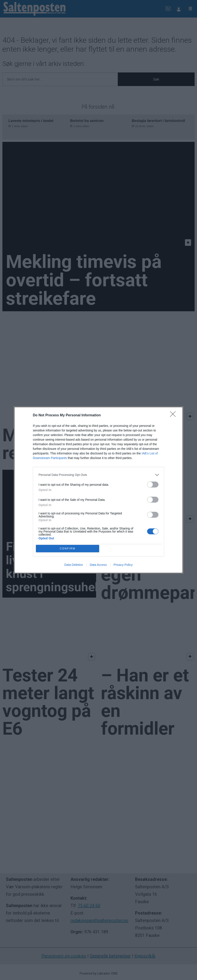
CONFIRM (68, 548)
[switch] (153, 484)
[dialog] (98, 490)
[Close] (174, 415)
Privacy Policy (123, 566)
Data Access (98, 566)
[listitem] (98, 474)
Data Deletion (74, 566)
